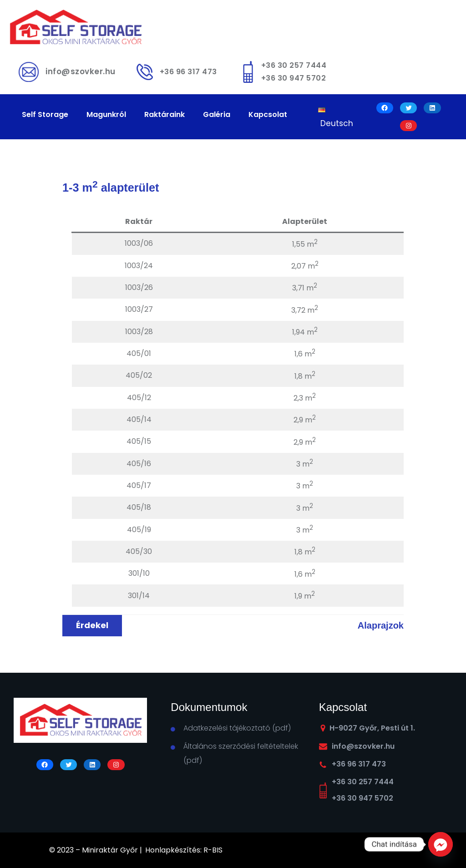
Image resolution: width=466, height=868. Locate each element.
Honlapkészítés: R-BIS (184, 850)
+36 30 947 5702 (294, 78)
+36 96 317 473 (188, 72)
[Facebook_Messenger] (441, 844)
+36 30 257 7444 (294, 65)
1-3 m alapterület (111, 188)
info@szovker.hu (81, 71)
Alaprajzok (381, 625)
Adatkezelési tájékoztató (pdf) (237, 728)
